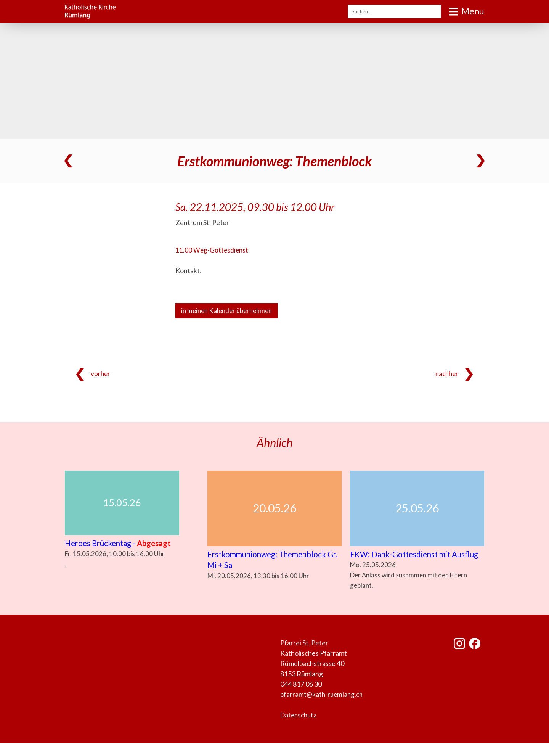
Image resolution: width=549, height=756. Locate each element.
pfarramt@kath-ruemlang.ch (323, 707)
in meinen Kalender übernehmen (230, 311)
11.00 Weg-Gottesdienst (213, 250)
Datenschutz (300, 728)
